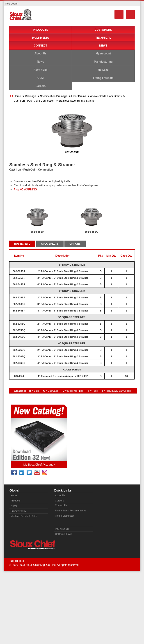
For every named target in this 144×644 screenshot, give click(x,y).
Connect (40, 46)
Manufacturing (103, 62)
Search (119, 14)
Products (40, 30)
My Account (103, 54)
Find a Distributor (64, 516)
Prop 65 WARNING (25, 190)
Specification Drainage (54, 96)
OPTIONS (75, 244)
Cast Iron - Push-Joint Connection (34, 101)
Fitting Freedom (103, 78)
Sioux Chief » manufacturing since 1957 (32, 545)
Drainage (31, 96)
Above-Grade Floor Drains (106, 96)
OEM (40, 78)
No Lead (103, 70)
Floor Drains (79, 96)
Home (17, 96)
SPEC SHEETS (50, 244)
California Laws (63, 534)
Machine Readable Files (24, 516)
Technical (103, 38)
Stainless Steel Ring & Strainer (77, 101)
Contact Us (61, 505)
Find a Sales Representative (71, 511)
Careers (40, 86)
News (103, 46)
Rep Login (11, 4)
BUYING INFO (22, 244)
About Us (40, 54)
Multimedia (41, 38)
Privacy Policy (18, 511)
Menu (130, 14)
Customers (103, 30)
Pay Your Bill (62, 529)
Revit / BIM (40, 70)
